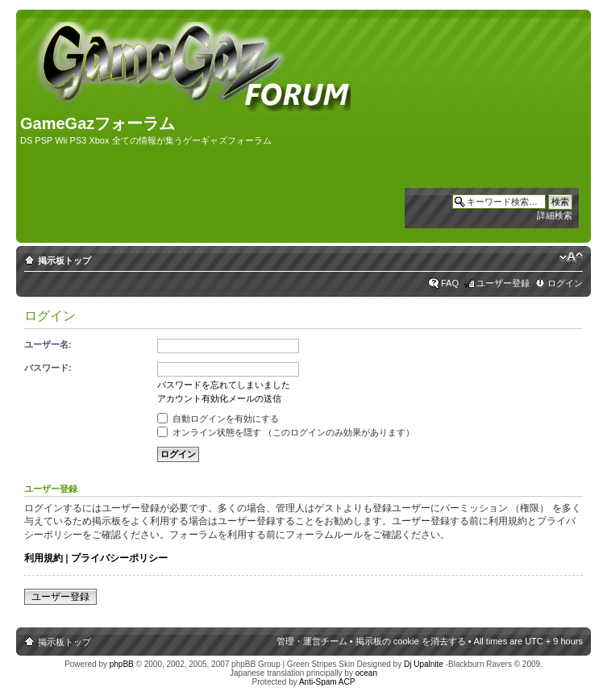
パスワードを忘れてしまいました (224, 385)
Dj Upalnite (424, 664)
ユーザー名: (48, 344)
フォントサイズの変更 (571, 257)
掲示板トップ (64, 260)
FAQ (450, 283)
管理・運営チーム (312, 641)
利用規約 (44, 558)
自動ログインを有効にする (218, 419)
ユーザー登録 (503, 283)
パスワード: (48, 368)
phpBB (122, 664)
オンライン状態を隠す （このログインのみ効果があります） (286, 432)
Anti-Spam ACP (327, 682)
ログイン (565, 283)
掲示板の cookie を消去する (411, 641)
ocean (366, 673)
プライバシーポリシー (119, 558)
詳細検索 (555, 215)
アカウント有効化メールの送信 (219, 398)
